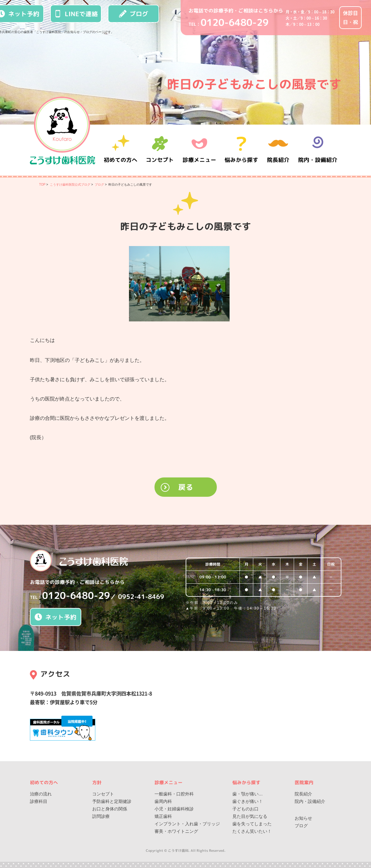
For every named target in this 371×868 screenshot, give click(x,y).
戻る (186, 487)
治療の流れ (41, 794)
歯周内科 (163, 801)
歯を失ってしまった (252, 824)
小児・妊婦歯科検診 (174, 809)
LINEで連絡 (76, 14)
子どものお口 (245, 809)
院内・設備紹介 (318, 150)
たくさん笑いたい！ (252, 831)
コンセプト (103, 794)
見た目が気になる (250, 816)
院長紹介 (279, 150)
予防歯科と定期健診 (112, 801)
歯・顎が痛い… (248, 794)
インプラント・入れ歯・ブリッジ (187, 824)
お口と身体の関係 (110, 809)
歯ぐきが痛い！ (248, 801)
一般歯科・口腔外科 (174, 794)
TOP (42, 185)
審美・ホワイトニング (176, 831)
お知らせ (303, 818)
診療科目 (39, 801)
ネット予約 (55, 617)
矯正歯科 (163, 816)
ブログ (134, 14)
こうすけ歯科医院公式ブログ (70, 185)
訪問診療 (101, 816)
